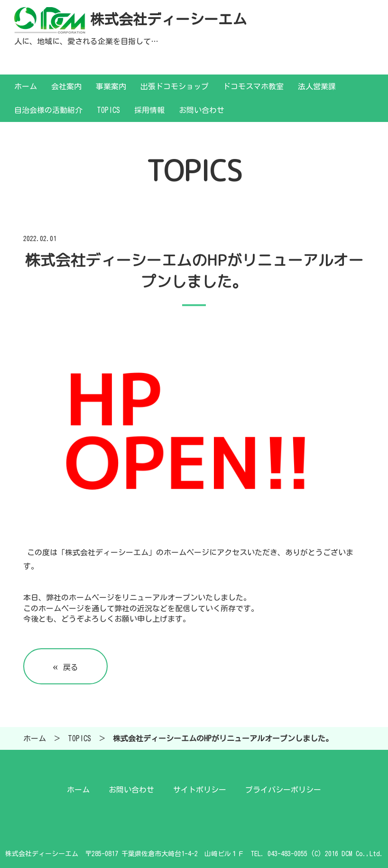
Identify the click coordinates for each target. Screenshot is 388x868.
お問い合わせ (202, 110)
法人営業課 (317, 86)
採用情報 (149, 110)
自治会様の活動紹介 (48, 110)
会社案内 (66, 86)
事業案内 (111, 86)
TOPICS (108, 110)
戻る (65, 666)
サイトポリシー (200, 790)
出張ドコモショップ (175, 86)
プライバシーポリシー (283, 790)
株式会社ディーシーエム (168, 19)
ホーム (26, 86)
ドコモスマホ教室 (253, 86)
